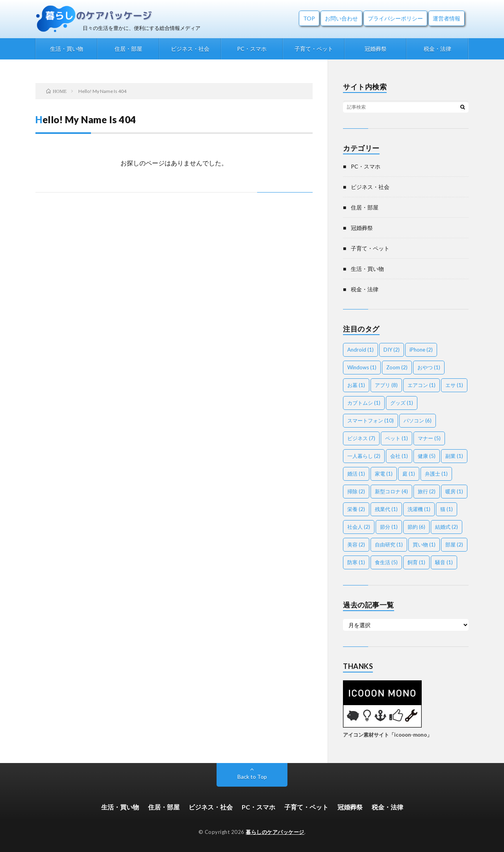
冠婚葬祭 (376, 49)
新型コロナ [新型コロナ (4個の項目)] (391, 491)
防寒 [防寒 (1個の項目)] (356, 562)
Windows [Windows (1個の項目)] (362, 367)
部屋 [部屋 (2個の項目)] (454, 545)
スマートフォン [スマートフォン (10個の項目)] (371, 420)
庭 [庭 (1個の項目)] (409, 474)
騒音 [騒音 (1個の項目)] (444, 562)
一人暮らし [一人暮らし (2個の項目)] (364, 456)
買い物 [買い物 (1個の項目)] (424, 545)
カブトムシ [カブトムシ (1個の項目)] (364, 403)
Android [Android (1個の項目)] (360, 350)
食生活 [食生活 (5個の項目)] (386, 562)
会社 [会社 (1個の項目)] (399, 456)
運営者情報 (447, 18)
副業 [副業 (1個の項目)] (454, 456)
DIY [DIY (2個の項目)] (392, 350)
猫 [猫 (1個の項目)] (447, 509)
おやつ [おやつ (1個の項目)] (429, 367)
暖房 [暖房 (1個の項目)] (454, 491)
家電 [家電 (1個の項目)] (384, 474)
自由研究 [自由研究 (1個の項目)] (389, 545)
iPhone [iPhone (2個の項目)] (421, 350)
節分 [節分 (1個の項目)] (389, 527)
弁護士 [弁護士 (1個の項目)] (436, 474)
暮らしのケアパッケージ (275, 832)
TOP (309, 18)
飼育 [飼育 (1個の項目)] (416, 562)
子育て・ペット (314, 49)
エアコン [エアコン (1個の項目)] (422, 385)
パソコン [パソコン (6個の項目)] (418, 420)
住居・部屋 (128, 49)
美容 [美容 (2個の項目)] (356, 545)
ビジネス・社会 (190, 49)
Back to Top (252, 777)
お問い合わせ (341, 18)
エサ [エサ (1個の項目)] (454, 385)
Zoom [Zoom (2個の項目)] (397, 367)
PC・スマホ (252, 49)
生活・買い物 (67, 49)
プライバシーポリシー (395, 18)
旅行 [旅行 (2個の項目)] (427, 491)
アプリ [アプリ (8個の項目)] (386, 385)
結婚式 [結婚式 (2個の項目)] (447, 527)
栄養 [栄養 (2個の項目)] (356, 509)
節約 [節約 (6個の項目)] (416, 527)
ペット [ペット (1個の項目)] (397, 438)
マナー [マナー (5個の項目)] (429, 438)
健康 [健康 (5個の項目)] (427, 456)
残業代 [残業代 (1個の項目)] (386, 509)
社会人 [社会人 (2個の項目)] (359, 527)
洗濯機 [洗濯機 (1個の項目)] (419, 509)
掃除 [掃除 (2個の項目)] (356, 491)
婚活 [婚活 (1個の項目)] (356, 474)
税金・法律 (437, 49)
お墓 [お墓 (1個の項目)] (356, 385)
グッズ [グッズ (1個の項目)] (402, 403)
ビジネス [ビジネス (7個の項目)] (361, 438)
